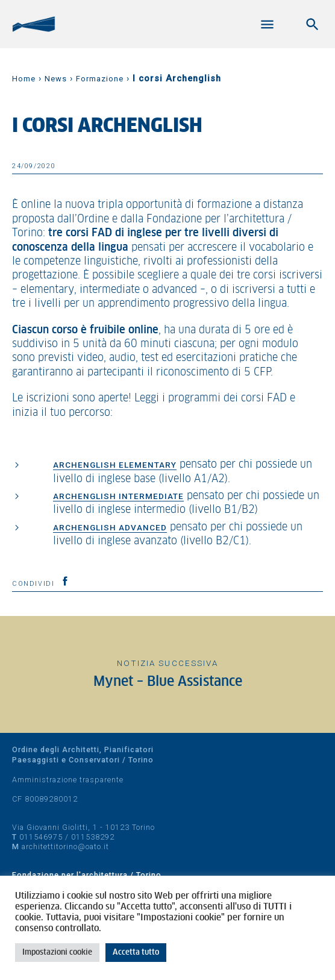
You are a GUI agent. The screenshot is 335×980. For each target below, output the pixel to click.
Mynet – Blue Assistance (168, 682)
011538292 (93, 837)
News (56, 79)
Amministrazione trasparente (68, 780)
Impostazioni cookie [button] (57, 953)
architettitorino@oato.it (65, 847)
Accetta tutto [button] (136, 953)
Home (24, 79)
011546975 (41, 837)
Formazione (100, 79)
